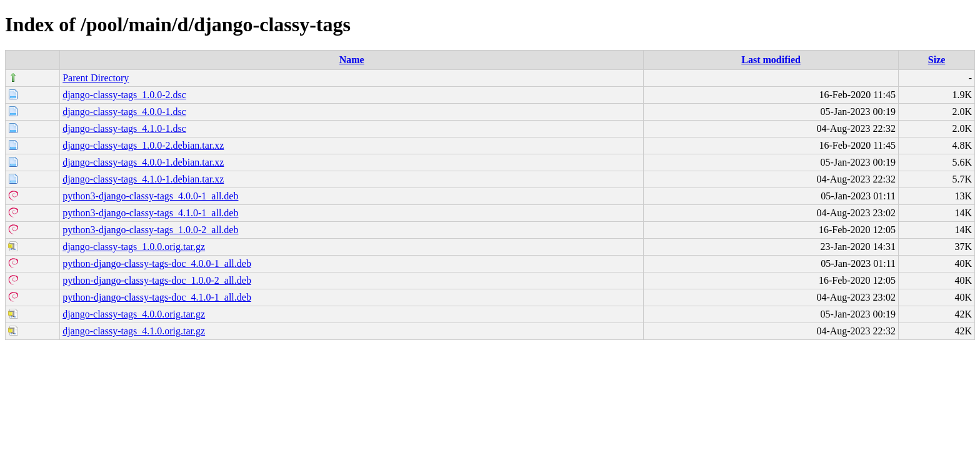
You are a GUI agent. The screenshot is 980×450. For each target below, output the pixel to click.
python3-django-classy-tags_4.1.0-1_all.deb (150, 213)
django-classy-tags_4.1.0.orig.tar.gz (134, 331)
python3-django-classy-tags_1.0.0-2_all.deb (150, 230)
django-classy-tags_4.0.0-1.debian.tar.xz (143, 162)
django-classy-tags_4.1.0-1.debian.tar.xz (143, 179)
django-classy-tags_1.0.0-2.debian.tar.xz (143, 145)
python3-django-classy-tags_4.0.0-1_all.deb (150, 196)
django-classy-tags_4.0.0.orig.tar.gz (134, 314)
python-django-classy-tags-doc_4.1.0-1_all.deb (157, 297)
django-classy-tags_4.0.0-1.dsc (124, 112)
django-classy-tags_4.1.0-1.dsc (124, 128)
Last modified (771, 60)
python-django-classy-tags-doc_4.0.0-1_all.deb (157, 263)
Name (352, 60)
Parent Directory (96, 78)
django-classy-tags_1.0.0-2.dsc (124, 95)
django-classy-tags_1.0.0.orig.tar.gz (134, 247)
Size (937, 60)
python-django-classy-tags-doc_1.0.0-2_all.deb (157, 280)
